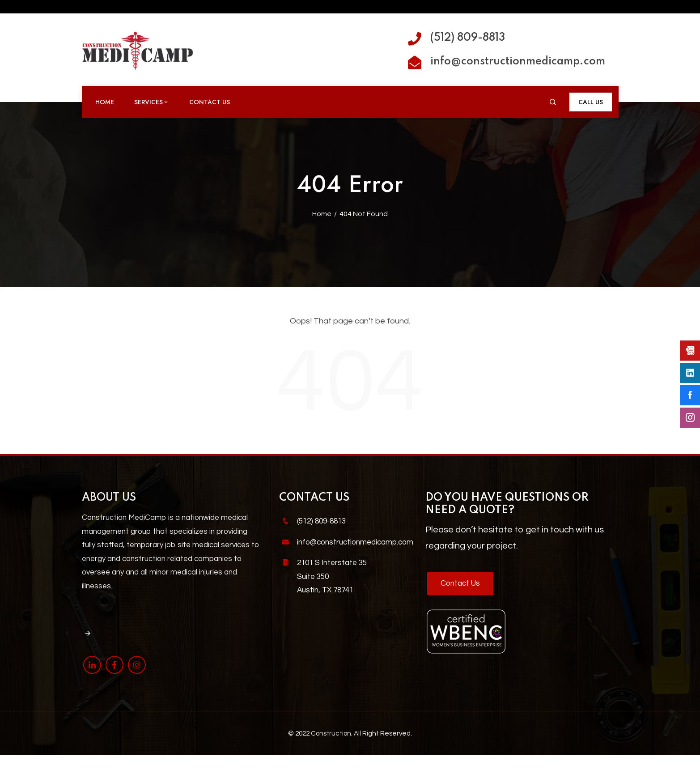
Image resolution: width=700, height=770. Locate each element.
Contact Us (210, 102)
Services (152, 102)
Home (105, 102)
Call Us (591, 102)
